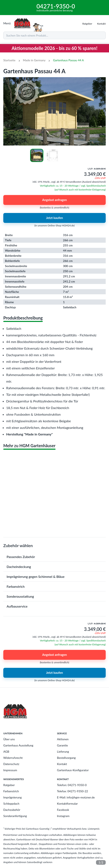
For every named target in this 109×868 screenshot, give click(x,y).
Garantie (62, 745)
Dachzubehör (12, 810)
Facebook (63, 810)
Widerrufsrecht (13, 758)
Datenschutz (11, 764)
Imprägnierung (12, 797)
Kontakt (62, 764)
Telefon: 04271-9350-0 (72, 785)
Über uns (9, 739)
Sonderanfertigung (15, 816)
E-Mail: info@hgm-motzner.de (76, 797)
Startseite (9, 60)
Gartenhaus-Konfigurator (73, 770)
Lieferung (63, 752)
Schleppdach (11, 804)
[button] (54, 557)
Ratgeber (9, 785)
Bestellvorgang (66, 758)
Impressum (10, 770)
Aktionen (63, 739)
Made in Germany (34, 60)
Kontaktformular (67, 804)
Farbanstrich (11, 791)
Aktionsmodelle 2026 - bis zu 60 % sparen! (54, 48)
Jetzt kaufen (54, 218)
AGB (6, 752)
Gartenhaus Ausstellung (18, 745)
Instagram (63, 816)
